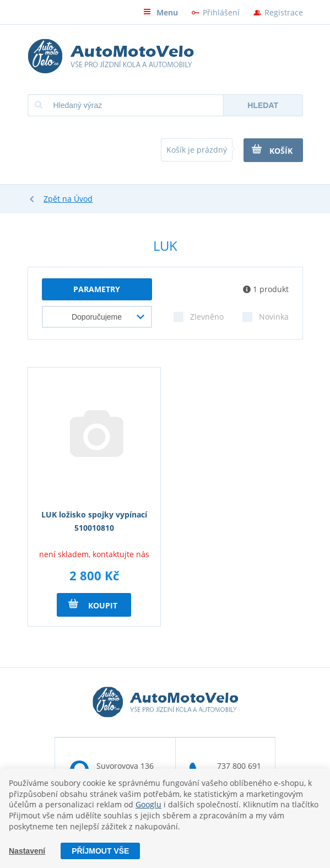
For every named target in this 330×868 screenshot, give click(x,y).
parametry (97, 289)
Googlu (148, 804)
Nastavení (27, 851)
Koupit (93, 605)
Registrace (284, 12)
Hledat (263, 105)
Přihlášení (221, 12)
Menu (161, 12)
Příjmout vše (100, 851)
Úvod (83, 199)
